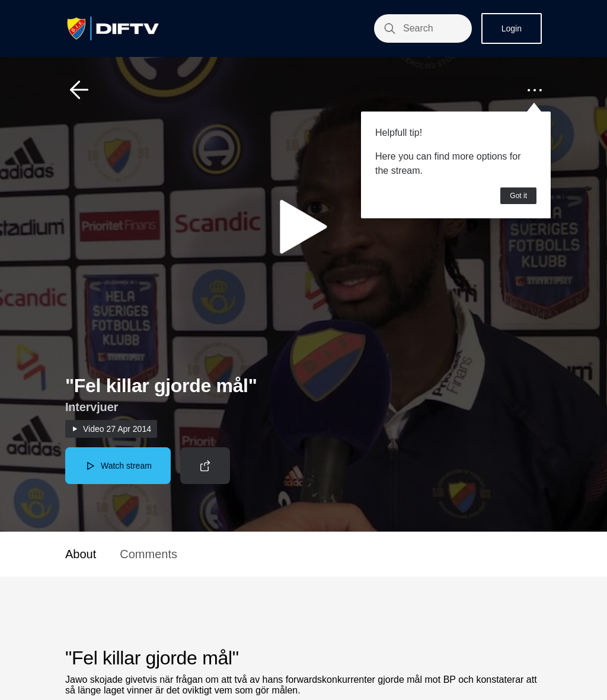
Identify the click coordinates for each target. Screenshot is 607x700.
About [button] (81, 554)
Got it (518, 196)
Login (512, 28)
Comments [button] (148, 554)
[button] (79, 90)
